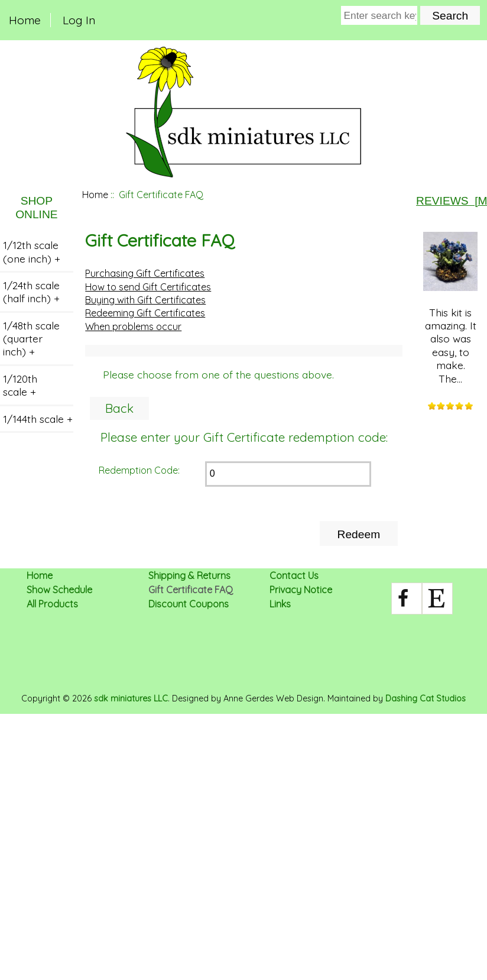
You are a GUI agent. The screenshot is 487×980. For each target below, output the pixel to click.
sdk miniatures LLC (131, 698)
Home (25, 20)
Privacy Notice (301, 590)
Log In (79, 20)
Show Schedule (59, 590)
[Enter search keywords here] (379, 15)
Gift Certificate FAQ (191, 590)
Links (280, 604)
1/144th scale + (38, 419)
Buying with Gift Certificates (145, 300)
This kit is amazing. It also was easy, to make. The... (450, 308)
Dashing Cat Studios (426, 698)
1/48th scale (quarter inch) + (31, 339)
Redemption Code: (139, 470)
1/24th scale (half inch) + (31, 292)
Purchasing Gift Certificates (145, 273)
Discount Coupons (189, 604)
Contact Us (294, 575)
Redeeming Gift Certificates (145, 313)
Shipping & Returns (189, 575)
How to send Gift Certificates (148, 287)
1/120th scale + (20, 385)
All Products (52, 604)
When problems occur (133, 326)
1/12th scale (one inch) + (32, 251)
